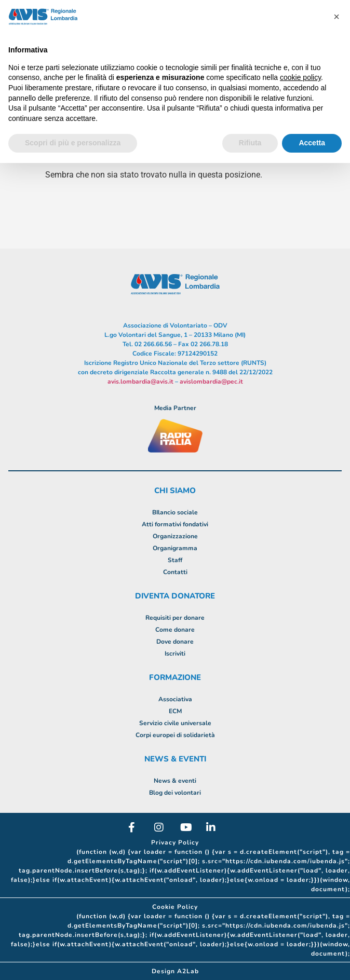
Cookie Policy (175, 907)
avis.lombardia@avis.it (140, 382)
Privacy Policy (175, 842)
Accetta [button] (312, 143)
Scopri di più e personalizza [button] (73, 143)
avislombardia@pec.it (211, 382)
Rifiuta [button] (250, 143)
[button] (336, 17)
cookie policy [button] (300, 77)
